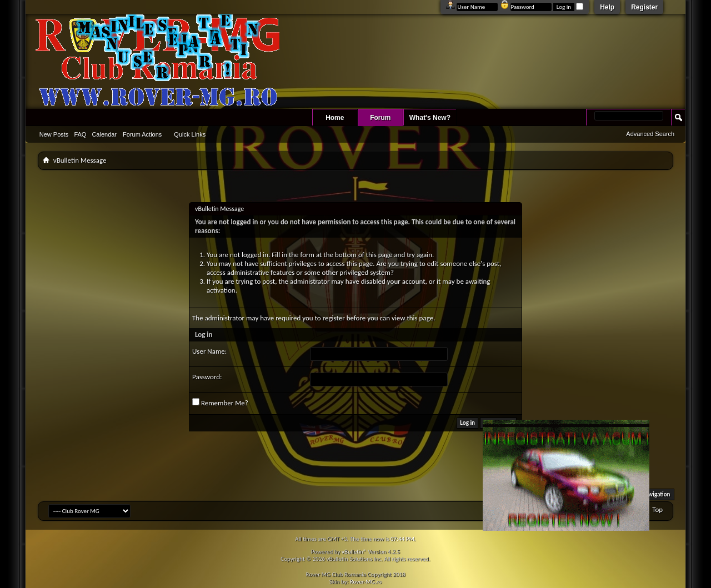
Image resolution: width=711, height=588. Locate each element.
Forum (380, 118)
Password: (207, 377)
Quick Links (190, 134)
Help (607, 7)
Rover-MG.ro (366, 582)
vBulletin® (354, 552)
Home (335, 118)
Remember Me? (220, 403)
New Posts (54, 134)
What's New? (430, 118)
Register (644, 7)
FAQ (80, 134)
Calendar (104, 134)
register (334, 318)
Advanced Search (650, 134)
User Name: (209, 351)
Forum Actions (142, 134)
